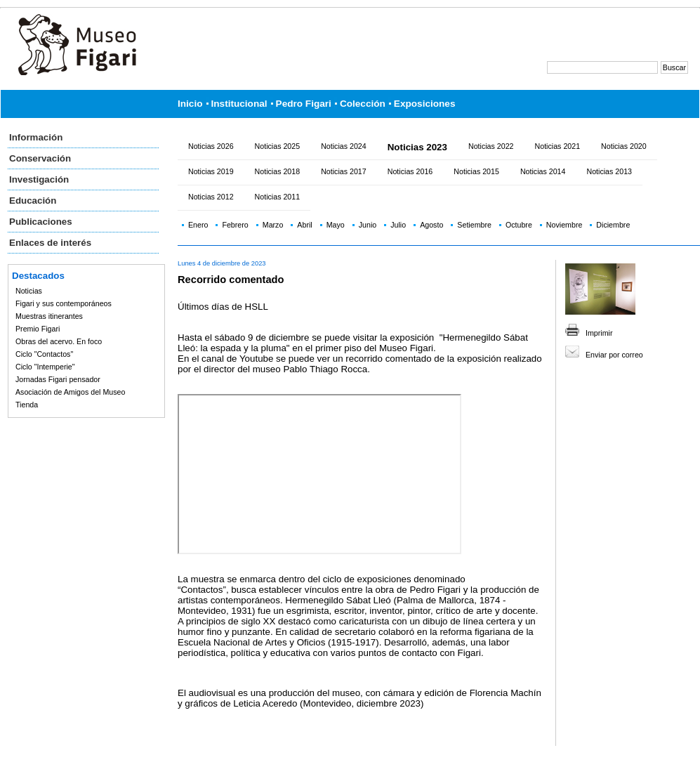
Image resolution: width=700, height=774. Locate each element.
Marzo (273, 225)
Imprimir (599, 333)
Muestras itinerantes (49, 316)
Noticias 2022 (491, 146)
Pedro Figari (304, 104)
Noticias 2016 (410, 171)
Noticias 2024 (344, 146)
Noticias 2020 (624, 146)
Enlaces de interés (50, 243)
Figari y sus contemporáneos (64, 303)
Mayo (336, 225)
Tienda (27, 405)
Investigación (39, 179)
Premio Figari (38, 329)
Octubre (519, 225)
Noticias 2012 (211, 197)
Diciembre (613, 225)
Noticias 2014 (543, 171)
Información (36, 137)
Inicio (190, 104)
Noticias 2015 (476, 171)
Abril (304, 225)
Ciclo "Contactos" (44, 354)
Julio (398, 225)
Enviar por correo (614, 355)
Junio (368, 225)
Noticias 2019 (211, 171)
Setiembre (474, 225)
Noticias (29, 291)
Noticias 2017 (344, 171)
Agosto (431, 225)
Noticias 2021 (558, 146)
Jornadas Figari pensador (58, 379)
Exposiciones (425, 104)
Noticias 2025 (278, 146)
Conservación (40, 158)
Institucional (239, 104)
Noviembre (564, 225)
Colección (363, 104)
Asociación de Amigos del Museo (70, 392)
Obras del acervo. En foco (59, 341)
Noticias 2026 (211, 146)
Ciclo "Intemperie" (45, 367)
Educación (33, 201)
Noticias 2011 (278, 197)
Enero (198, 225)
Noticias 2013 (609, 171)
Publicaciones (41, 222)
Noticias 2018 (278, 171)
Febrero (235, 225)
